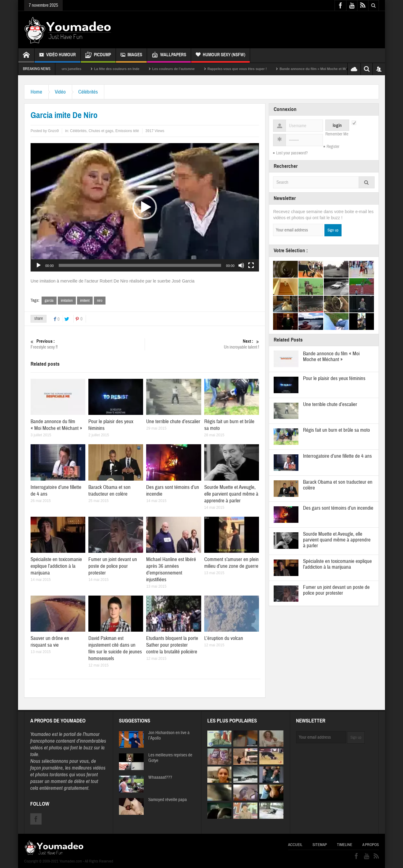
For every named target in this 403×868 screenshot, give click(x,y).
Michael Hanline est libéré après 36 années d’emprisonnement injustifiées (171, 569)
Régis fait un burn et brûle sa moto (336, 430)
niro (100, 301)
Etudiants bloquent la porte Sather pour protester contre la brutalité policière (172, 645)
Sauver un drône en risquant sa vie (50, 642)
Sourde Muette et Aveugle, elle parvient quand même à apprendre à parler (231, 494)
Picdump (98, 55)
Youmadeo (41, 734)
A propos (371, 845)
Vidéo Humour (57, 55)
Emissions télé (127, 131)
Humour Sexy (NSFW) (220, 55)
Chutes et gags (101, 131)
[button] (145, 207)
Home (36, 92)
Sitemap (320, 845)
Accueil (295, 845)
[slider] (140, 265)
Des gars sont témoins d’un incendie (338, 508)
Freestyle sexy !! (88, 344)
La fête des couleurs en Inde (126, 69)
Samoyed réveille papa (168, 800)
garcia (49, 301)
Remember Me (337, 134)
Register (333, 147)
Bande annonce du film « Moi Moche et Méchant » (328, 69)
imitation (67, 301)
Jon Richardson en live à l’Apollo (169, 736)
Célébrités (88, 92)
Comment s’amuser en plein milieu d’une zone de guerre (231, 563)
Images (131, 55)
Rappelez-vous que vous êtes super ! (246, 69)
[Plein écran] (251, 265)
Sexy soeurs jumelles (73, 69)
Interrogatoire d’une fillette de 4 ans (337, 456)
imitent (85, 301)
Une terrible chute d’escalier (173, 421)
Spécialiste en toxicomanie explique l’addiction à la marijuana (56, 566)
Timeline (345, 845)
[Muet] (241, 265)
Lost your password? (292, 153)
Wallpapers (169, 55)
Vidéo (60, 92)
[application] (145, 207)
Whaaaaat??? (160, 778)
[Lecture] (39, 265)
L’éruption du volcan (224, 638)
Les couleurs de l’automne (182, 69)
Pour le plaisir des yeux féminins (334, 378)
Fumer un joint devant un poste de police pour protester (113, 566)
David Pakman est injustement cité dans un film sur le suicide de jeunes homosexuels (115, 648)
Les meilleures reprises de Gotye (170, 758)
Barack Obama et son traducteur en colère (109, 491)
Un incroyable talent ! (202, 344)
